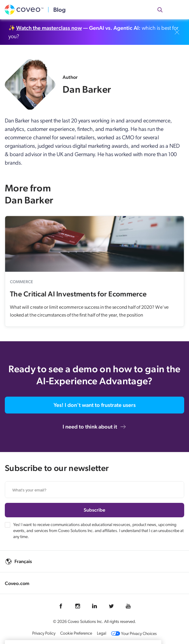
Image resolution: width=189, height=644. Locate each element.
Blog (59, 10)
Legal (102, 634)
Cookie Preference (76, 634)
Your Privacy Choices (134, 634)
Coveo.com (17, 583)
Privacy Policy (44, 634)
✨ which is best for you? (93, 32)
